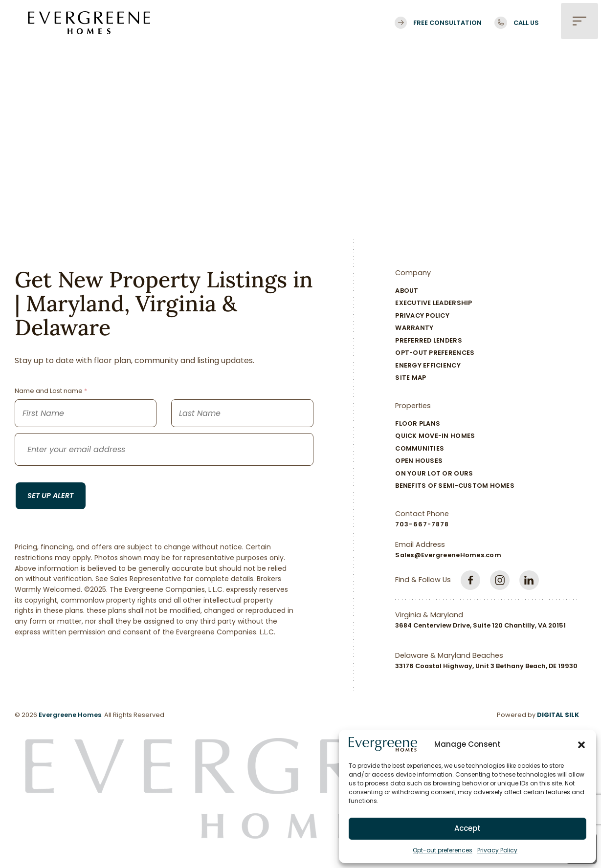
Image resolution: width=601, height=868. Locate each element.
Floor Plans (418, 423)
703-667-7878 (422, 524)
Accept (467, 828)
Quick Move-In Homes (435, 436)
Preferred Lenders (428, 340)
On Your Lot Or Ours (434, 473)
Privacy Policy (497, 850)
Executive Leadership (434, 303)
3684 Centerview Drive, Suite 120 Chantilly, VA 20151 (480, 625)
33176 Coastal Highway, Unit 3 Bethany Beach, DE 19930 (486, 666)
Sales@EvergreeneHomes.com (448, 555)
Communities (420, 448)
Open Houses (419, 461)
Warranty (414, 328)
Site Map (411, 378)
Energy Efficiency (428, 365)
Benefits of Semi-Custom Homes (455, 486)
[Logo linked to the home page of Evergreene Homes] (89, 22)
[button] (581, 744)
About (407, 291)
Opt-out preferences (443, 850)
